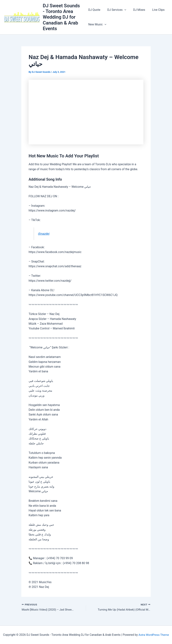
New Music (97, 24)
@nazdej (44, 234)
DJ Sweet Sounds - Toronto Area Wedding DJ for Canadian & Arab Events (62, 17)
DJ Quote (94, 10)
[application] (123, 10)
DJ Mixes (137, 10)
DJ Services (115, 10)
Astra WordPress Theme (154, 635)
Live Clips (155, 10)
